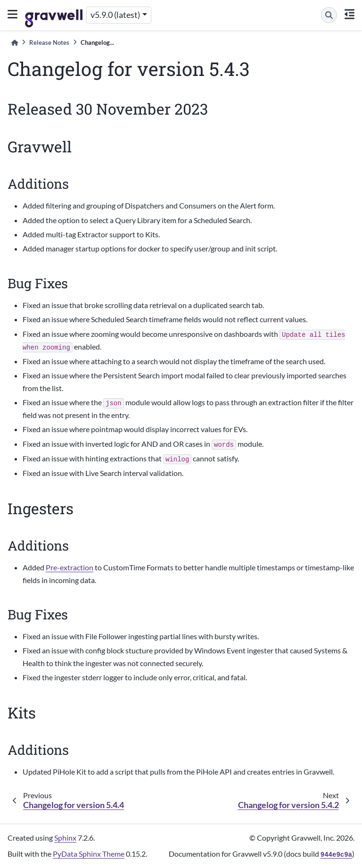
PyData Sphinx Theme (89, 854)
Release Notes (49, 42)
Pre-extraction (70, 567)
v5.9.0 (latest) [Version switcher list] (115, 15)
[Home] (15, 43)
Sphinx (65, 838)
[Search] (329, 15)
